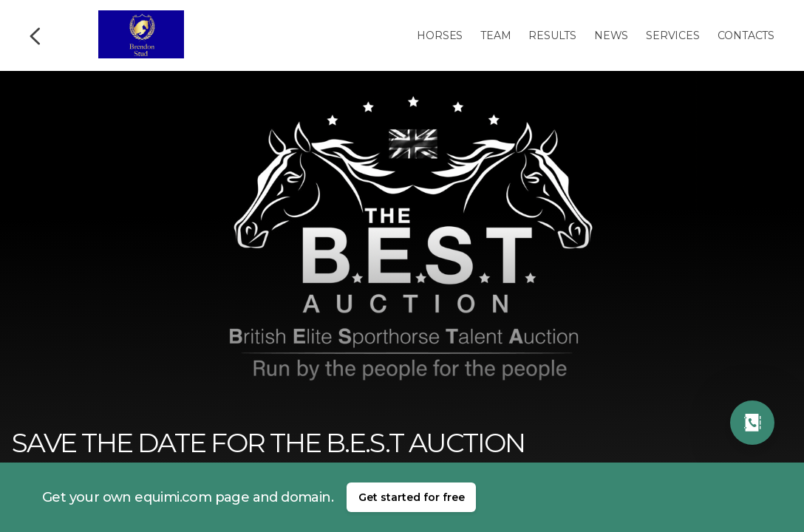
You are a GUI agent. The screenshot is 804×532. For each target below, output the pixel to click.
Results (552, 35)
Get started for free (412, 497)
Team (495, 35)
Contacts (746, 35)
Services (672, 35)
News (611, 35)
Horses (440, 35)
